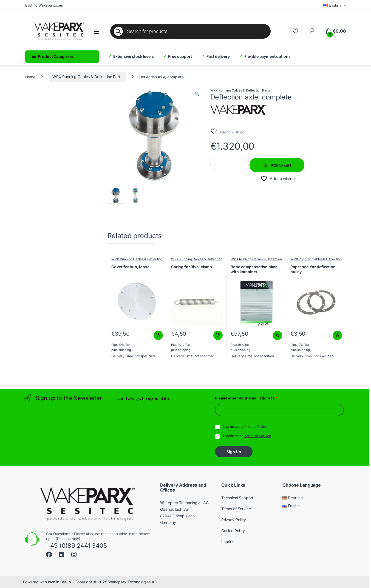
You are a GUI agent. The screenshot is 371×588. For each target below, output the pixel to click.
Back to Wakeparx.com (44, 5)
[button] (197, 94)
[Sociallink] (49, 554)
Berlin (66, 582)
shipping (125, 350)
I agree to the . (245, 426)
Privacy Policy (255, 426)
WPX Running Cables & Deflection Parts (87, 77)
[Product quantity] (230, 165)
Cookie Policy (233, 531)
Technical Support (237, 498)
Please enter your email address (246, 398)
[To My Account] (312, 31)
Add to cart (281, 165)
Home (30, 77)
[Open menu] (96, 32)
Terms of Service (258, 436)
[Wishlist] (295, 31)
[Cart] (335, 31)
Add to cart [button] (158, 335)
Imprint (227, 542)
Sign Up (234, 452)
